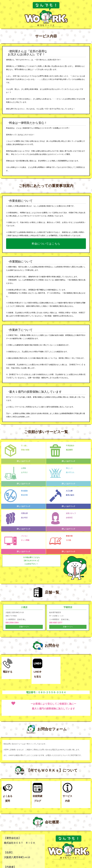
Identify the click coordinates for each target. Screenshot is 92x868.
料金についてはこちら (46, 243)
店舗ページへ (24, 627)
